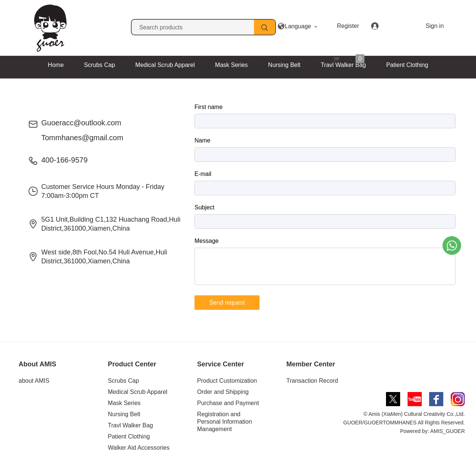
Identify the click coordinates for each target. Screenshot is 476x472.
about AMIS (34, 381)
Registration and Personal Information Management (225, 422)
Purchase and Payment (228, 403)
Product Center (132, 364)
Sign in (401, 26)
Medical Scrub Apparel (165, 65)
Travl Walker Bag (343, 65)
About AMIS (37, 364)
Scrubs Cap (100, 65)
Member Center (311, 364)
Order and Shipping (223, 392)
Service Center (221, 364)
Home (56, 65)
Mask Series (231, 65)
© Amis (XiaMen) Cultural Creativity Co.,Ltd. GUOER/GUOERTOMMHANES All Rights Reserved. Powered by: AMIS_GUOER (404, 423)
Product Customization (227, 381)
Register (360, 26)
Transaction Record (312, 381)
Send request (227, 303)
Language (309, 26)
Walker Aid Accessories (213, 84)
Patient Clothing (407, 65)
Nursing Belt (284, 65)
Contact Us (279, 84)
